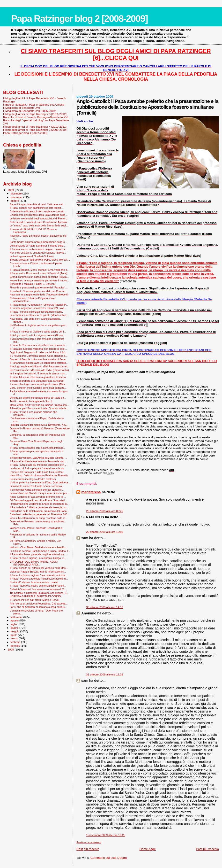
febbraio (16, 642)
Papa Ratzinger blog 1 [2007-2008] (25, 133)
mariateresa (91, 492)
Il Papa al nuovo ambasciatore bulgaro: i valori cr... (38, 249)
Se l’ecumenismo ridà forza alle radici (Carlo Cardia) (39, 370)
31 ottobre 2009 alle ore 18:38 (105, 674)
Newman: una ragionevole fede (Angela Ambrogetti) (39, 294)
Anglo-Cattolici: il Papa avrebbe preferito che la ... (38, 497)
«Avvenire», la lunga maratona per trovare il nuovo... (39, 280)
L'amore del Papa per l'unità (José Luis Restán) (37, 472)
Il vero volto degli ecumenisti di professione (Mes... (38, 384)
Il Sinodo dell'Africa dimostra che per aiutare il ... (37, 490)
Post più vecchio (207, 849)
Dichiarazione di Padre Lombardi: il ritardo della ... (38, 246)
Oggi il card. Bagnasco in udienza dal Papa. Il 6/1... (39, 352)
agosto (15, 620)
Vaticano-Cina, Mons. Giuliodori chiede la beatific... (39, 547)
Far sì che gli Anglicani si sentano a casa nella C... (38, 607)
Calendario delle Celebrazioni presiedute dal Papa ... (40, 511)
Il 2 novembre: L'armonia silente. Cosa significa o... (39, 356)
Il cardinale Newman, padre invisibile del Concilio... (38, 291)
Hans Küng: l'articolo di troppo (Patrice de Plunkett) (39, 475)
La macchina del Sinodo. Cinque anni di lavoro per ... (40, 493)
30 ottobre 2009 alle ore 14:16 (105, 607)
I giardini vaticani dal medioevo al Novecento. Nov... (39, 425)
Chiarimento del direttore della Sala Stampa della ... (39, 215)
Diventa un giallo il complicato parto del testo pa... (38, 398)
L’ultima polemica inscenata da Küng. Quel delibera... (40, 482)
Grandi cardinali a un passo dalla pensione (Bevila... (39, 277)
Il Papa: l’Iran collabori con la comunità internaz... (38, 448)
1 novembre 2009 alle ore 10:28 (106, 835)
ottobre (15, 201)
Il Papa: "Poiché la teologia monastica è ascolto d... (39, 579)
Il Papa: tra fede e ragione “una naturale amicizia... (38, 575)
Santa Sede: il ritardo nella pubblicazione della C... (38, 242)
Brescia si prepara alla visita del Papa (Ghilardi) (37, 381)
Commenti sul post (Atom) (109, 858)
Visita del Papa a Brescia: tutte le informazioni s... (38, 572)
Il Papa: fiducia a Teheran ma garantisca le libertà (38, 377)
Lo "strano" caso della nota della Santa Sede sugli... (39, 225)
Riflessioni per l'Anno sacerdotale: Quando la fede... (39, 408)
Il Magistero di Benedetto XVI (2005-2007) (30, 111)
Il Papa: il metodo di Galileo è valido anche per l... (38, 332)
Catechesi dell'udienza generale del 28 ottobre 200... (40, 514)
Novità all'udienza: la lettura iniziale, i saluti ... (35, 582)
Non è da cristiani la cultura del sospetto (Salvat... (38, 253)
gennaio (16, 646)
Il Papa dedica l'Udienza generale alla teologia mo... (39, 507)
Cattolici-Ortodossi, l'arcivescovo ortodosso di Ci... (38, 589)
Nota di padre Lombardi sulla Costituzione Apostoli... (39, 222)
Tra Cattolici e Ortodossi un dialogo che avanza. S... (39, 593)
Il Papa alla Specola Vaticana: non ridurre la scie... (38, 349)
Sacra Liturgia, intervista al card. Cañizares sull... (37, 204)
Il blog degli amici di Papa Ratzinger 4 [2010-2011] (35, 127)
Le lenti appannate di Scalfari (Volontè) (32, 256)
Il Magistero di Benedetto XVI (22, 108)
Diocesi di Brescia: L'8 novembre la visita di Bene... (39, 359)
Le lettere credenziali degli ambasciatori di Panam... (39, 218)
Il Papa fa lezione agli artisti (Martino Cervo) (34, 600)
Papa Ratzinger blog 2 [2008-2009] (79, 19)
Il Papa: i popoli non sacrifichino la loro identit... (36, 208)
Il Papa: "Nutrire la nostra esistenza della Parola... (38, 586)
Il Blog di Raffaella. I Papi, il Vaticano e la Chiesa (34, 105)
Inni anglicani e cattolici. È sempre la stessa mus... (38, 373)
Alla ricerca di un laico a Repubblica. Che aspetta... (39, 604)
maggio (15, 631)
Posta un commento (89, 842)
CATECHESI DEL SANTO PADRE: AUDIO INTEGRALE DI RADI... (34, 563)
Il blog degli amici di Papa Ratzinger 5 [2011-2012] (35, 114)
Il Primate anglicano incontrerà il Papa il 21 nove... (38, 308)
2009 (11, 190)
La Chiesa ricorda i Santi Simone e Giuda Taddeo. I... (40, 551)
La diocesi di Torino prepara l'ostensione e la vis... (38, 468)
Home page (148, 849)
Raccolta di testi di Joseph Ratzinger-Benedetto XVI (36, 117)
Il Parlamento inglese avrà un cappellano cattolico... (39, 363)
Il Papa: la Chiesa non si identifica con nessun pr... (38, 345)
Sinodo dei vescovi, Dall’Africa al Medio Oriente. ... (38, 458)
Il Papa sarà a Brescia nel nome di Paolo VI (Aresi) (38, 273)
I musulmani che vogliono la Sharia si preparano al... (39, 504)
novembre (17, 197)
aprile (14, 635)
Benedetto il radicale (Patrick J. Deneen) (33, 284)
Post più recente (88, 849)
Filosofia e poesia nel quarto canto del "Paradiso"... (39, 287)
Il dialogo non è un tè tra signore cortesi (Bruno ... (38, 335)
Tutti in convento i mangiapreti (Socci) (31, 401)
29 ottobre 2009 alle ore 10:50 (105, 532)
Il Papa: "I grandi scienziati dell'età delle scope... (37, 312)
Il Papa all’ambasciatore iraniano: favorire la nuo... (38, 461)
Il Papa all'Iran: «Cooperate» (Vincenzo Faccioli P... (39, 305)
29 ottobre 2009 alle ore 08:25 (105, 511)
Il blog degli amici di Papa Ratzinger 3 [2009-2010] (35, 130)
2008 (11, 649)
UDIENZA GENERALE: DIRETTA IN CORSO (35, 596)
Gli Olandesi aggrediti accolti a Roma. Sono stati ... (39, 500)
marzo (15, 638)
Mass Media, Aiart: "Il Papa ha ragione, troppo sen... (39, 405)
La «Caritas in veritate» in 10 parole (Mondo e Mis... (39, 315)
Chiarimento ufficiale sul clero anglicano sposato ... (38, 211)
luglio (14, 624)
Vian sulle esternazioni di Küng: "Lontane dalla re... (39, 518)
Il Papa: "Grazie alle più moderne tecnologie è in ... (38, 465)
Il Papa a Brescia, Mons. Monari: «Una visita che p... (39, 270)
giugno (15, 628)
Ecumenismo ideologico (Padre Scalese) (33, 479)
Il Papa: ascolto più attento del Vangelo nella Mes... (39, 568)
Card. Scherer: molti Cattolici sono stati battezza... (38, 388)
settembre (17, 617)
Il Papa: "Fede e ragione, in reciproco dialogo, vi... (38, 558)
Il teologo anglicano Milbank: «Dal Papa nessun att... (39, 366)
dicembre (17, 194)
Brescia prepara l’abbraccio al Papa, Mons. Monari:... (40, 260)
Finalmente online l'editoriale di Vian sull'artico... (37, 486)
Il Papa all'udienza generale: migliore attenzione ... (38, 554)
